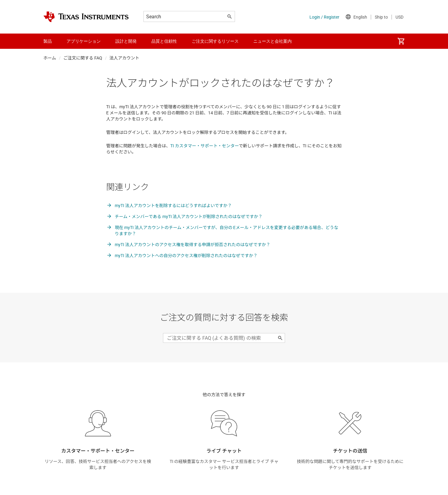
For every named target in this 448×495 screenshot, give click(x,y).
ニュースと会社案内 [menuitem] (273, 41)
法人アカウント (125, 58)
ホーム (50, 58)
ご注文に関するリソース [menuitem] (215, 41)
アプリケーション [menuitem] (84, 41)
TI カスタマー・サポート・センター (204, 146)
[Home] (86, 17)
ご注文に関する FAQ (83, 58)
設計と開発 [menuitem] (126, 41)
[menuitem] (401, 41)
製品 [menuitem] (48, 41)
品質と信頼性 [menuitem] (164, 41)
